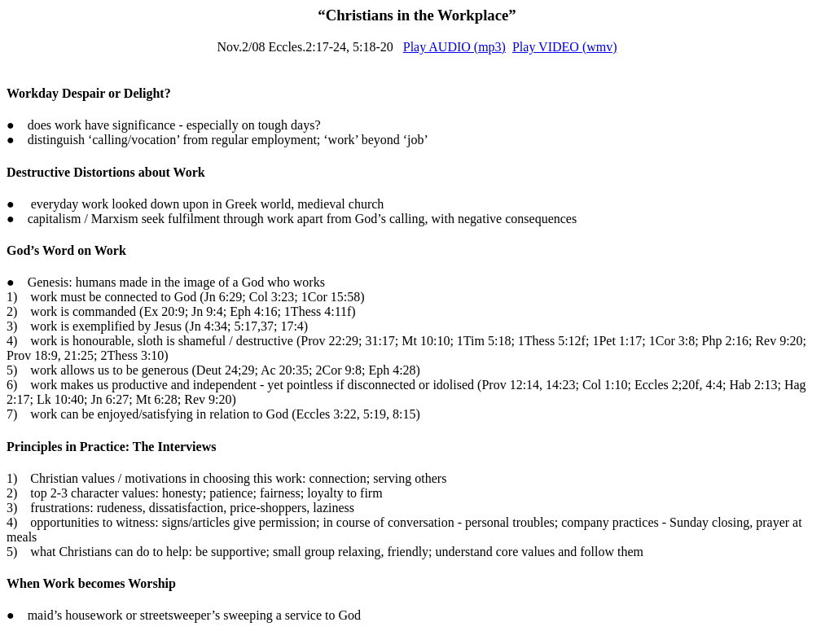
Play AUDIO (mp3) (454, 47)
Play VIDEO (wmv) (565, 47)
